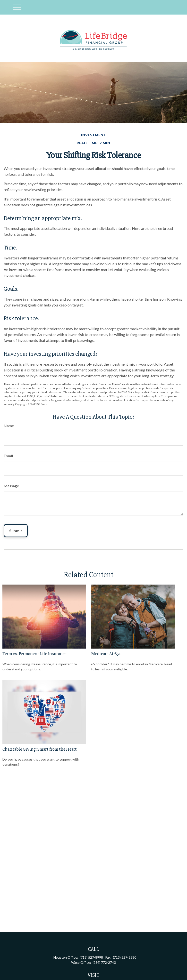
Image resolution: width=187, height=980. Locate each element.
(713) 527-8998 (91, 957)
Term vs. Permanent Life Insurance (34, 654)
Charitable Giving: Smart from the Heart (40, 749)
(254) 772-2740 (104, 962)
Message (11, 486)
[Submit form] (16, 531)
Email (8, 456)
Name (9, 426)
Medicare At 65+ (106, 654)
